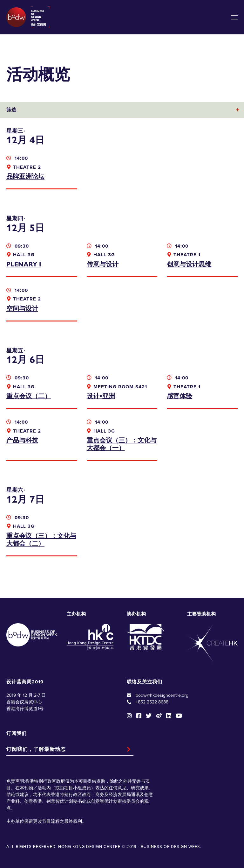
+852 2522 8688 (152, 702)
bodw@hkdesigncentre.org (162, 695)
